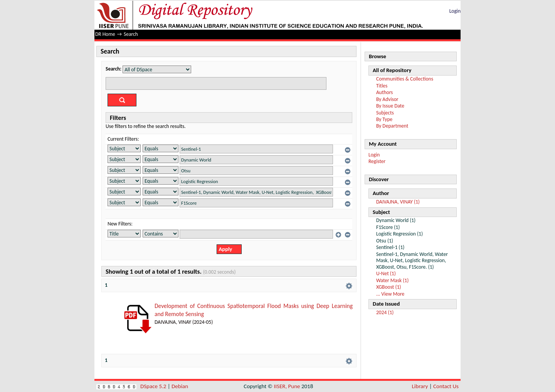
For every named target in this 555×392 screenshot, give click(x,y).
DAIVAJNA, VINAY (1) (398, 202)
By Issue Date (390, 106)
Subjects (385, 113)
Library (420, 386)
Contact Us (446, 386)
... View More (390, 294)
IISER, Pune (287, 386)
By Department (392, 126)
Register (377, 161)
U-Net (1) (386, 273)
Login (455, 11)
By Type (384, 119)
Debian (180, 386)
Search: (114, 69)
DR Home (105, 34)
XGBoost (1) (388, 287)
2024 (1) (385, 312)
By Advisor (387, 99)
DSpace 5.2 (154, 386)
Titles (382, 86)
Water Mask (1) (392, 280)
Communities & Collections (405, 79)
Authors (384, 92)
